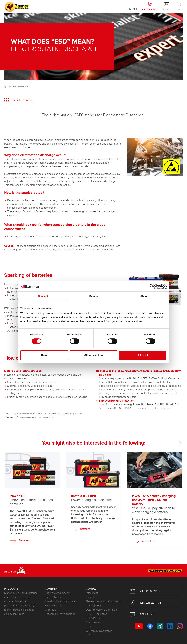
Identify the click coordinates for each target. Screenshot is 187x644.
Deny (44, 355)
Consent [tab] (43, 296)
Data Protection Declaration (101, 610)
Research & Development (60, 614)
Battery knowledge (18, 87)
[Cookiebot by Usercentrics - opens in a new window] (152, 286)
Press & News (53, 597)
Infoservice (92, 593)
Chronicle (50, 610)
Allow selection (93, 355)
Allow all (143, 355)
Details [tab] (94, 296)
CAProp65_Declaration (99, 631)
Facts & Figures (54, 606)
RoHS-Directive (95, 618)
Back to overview (23, 100)
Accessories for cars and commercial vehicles (18, 599)
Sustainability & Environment (61, 601)
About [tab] (144, 296)
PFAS (89, 635)
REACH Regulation (97, 614)
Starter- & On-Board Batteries (21, 593)
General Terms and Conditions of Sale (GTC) (103, 604)
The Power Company (57, 593)
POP (88, 627)
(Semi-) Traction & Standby (19, 606)
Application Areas (14, 614)
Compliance (93, 622)
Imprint (90, 597)
